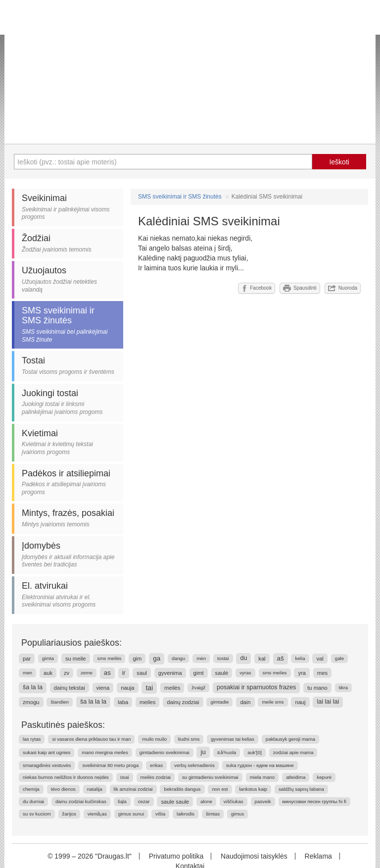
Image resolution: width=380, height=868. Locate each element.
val (320, 659)
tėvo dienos (63, 789)
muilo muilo (154, 739)
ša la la (33, 687)
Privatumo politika (176, 856)
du (243, 658)
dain (245, 702)
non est (220, 789)
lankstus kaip (253, 789)
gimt (199, 673)
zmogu (31, 702)
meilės (172, 688)
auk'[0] (255, 752)
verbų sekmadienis (194, 765)
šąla (122, 801)
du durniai (33, 801)
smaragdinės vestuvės (47, 765)
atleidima (296, 777)
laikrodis (186, 814)
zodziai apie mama (293, 752)
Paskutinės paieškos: (63, 725)
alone (206, 801)
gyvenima (170, 673)
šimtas (213, 814)
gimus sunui (131, 814)
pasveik (263, 801)
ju (203, 752)
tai (149, 688)
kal (262, 659)
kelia (300, 658)
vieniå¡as (97, 814)
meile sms (273, 702)
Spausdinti (300, 288)
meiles (147, 702)
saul (142, 673)
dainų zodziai (183, 702)
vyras (245, 673)
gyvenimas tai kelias (233, 739)
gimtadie (219, 702)
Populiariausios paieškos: (71, 643)
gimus (237, 814)
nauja (127, 688)
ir (124, 673)
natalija (95, 789)
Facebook (257, 288)
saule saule (175, 802)
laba (123, 702)
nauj (300, 702)
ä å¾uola (227, 752)
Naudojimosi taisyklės (254, 856)
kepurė (324, 777)
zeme (87, 673)
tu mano (317, 688)
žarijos (69, 814)
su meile (76, 659)
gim (137, 659)
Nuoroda (343, 288)
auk (48, 673)
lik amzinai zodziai (133, 789)
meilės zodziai (156, 777)
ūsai (125, 777)
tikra (344, 688)
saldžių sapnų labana (301, 789)
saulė (222, 673)
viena (103, 688)
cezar (144, 801)
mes (322, 673)
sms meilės (109, 658)
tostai (223, 658)
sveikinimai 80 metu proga (110, 765)
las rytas (32, 739)
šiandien (60, 702)
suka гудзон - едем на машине (260, 765)
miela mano (262, 777)
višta (160, 814)
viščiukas (234, 801)
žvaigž (198, 688)
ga (157, 658)
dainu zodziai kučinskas (81, 801)
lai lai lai (328, 702)
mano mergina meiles (105, 752)
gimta (48, 658)
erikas (156, 765)
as (107, 673)
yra (302, 673)
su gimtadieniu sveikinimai (210, 777)
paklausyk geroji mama (290, 739)
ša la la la (93, 702)
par (27, 659)
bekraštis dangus (182, 789)
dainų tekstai (70, 688)
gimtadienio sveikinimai (165, 752)
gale (340, 658)
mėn (201, 658)
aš (281, 658)
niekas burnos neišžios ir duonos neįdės (66, 777)
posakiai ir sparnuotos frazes (256, 687)
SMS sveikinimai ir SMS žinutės (180, 197)
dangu (178, 658)
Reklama (318, 856)
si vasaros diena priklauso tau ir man (91, 739)
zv (67, 673)
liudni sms (189, 739)
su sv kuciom (37, 814)
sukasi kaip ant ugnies (47, 752)
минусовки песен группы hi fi (314, 801)
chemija (31, 789)
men (27, 673)
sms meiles (275, 673)
